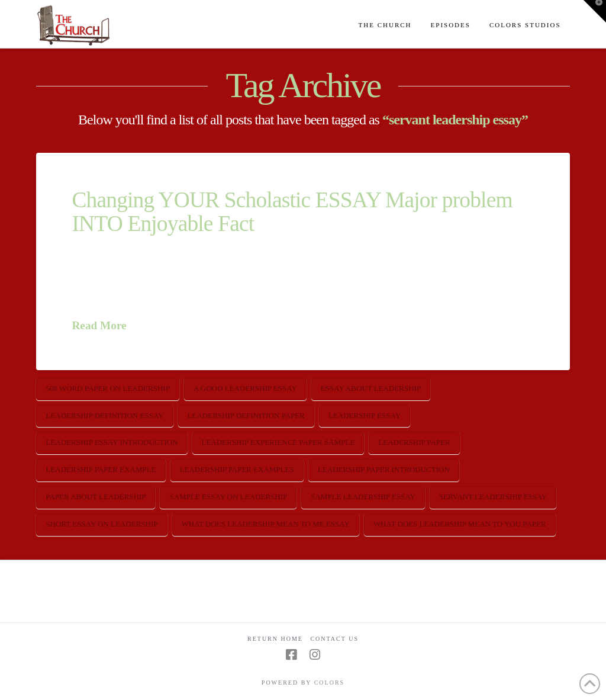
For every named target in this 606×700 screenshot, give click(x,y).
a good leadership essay (245, 388)
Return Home (275, 639)
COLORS (329, 683)
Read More (99, 325)
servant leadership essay (493, 497)
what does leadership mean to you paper (460, 524)
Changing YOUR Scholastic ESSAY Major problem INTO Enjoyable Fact (292, 211)
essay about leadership (371, 388)
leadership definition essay (104, 415)
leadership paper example (101, 469)
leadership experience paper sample (278, 442)
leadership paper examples (237, 469)
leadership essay (365, 415)
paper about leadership (96, 497)
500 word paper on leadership (107, 388)
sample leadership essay (363, 497)
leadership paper (414, 442)
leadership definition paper (246, 415)
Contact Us (334, 639)
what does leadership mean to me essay (266, 524)
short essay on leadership (101, 524)
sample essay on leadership (228, 497)
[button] (595, 11)
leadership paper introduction (384, 469)
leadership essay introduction (112, 442)
